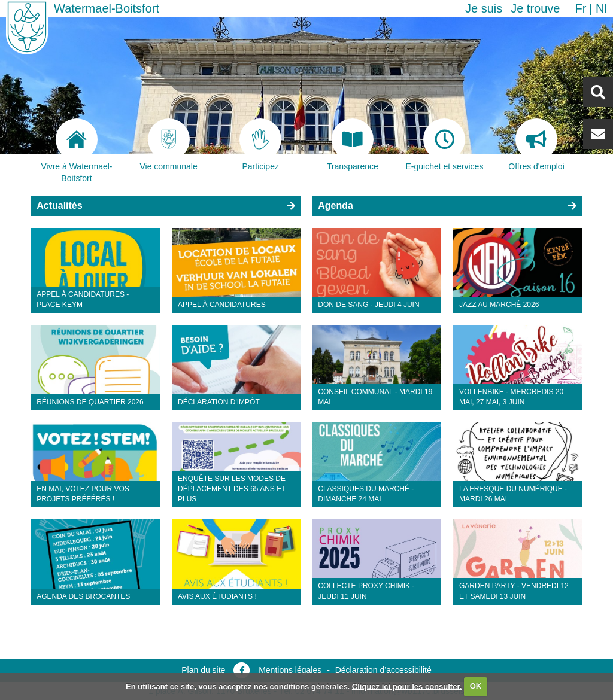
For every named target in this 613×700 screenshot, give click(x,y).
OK (476, 686)
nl (601, 8)
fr (580, 8)
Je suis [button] (484, 8)
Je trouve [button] (535, 8)
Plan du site (203, 670)
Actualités (59, 206)
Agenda (336, 206)
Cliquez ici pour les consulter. (407, 686)
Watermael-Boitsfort (107, 8)
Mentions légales (290, 670)
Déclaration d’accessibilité (383, 670)
